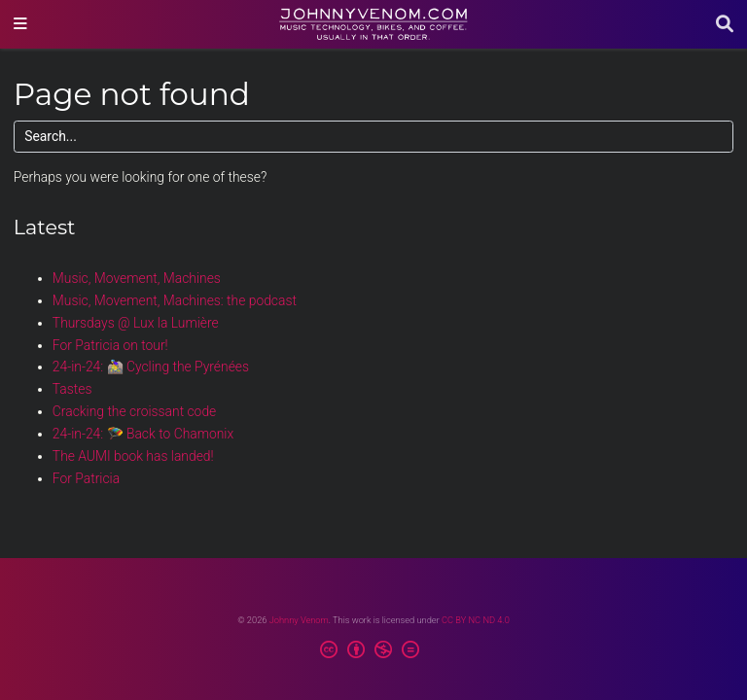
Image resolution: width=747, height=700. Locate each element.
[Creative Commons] (374, 652)
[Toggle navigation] (20, 24)
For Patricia (86, 478)
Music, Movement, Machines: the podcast (175, 300)
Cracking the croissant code (134, 411)
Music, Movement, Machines (137, 278)
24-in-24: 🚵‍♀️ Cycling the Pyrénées (151, 367)
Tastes (72, 389)
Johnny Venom (299, 620)
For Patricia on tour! (110, 345)
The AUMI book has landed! (133, 456)
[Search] (725, 25)
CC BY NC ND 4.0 (476, 620)
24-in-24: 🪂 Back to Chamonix (143, 434)
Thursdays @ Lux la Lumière (136, 323)
